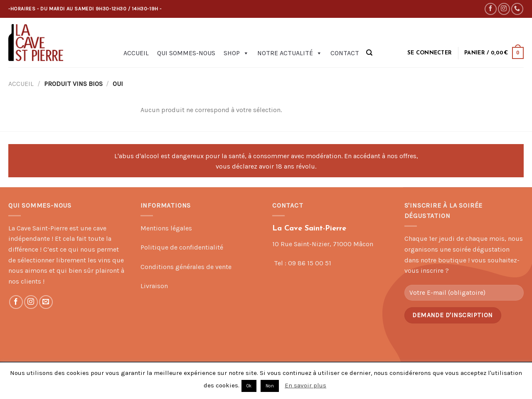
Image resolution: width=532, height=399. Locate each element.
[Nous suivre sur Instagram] (504, 9)
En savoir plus (305, 385)
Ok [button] (249, 386)
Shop (236, 53)
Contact (345, 53)
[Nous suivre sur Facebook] (491, 9)
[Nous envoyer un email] (46, 302)
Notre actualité (290, 53)
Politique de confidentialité (182, 247)
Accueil (136, 53)
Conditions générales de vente (186, 267)
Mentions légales (166, 228)
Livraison (154, 286)
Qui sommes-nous (186, 53)
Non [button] (270, 386)
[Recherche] (369, 53)
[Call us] (517, 9)
